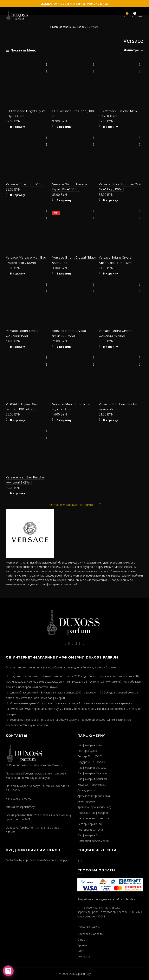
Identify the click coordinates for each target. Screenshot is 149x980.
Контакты (84, 956)
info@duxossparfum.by (20, 807)
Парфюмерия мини (90, 745)
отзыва (11, 832)
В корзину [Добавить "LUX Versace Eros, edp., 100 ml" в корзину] (64, 127)
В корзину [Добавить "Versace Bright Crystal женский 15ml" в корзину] (18, 347)
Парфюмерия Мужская (92, 773)
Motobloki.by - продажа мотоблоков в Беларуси (37, 860)
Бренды (82, 945)
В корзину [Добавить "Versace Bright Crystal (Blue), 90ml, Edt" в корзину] (64, 274)
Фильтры (132, 50)
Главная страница (63, 27)
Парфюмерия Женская (92, 779)
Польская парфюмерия (93, 813)
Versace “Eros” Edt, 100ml (25, 184)
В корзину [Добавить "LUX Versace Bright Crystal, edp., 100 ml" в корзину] (18, 127)
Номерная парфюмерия (93, 841)
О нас (81, 939)
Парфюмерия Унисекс (92, 768)
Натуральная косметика (93, 818)
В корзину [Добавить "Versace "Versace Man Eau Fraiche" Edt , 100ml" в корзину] (18, 274)
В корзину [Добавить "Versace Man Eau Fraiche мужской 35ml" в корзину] (111, 420)
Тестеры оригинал (90, 824)
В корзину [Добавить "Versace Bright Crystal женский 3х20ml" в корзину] (111, 347)
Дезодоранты (86, 790)
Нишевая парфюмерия (92, 784)
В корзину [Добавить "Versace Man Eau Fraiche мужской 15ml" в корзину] (64, 420)
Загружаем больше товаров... (72, 505)
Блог (81, 951)
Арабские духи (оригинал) (94, 807)
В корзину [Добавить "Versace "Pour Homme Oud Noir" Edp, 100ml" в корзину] (111, 200)
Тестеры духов (87, 751)
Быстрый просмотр (47, 71)
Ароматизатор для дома (94, 796)
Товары (82, 27)
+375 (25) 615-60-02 (19, 798)
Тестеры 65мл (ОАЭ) (91, 830)
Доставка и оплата (90, 934)
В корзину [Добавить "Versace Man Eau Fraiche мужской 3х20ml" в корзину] (18, 493)
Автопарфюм (86, 801)
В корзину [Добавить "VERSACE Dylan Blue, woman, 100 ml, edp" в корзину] (18, 420)
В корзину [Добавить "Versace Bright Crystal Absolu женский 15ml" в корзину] (111, 274)
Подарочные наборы (91, 762)
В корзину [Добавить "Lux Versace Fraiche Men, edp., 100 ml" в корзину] (111, 127)
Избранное (127, 14)
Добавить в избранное (47, 65)
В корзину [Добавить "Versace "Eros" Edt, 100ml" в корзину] (18, 195)
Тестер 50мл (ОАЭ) (90, 756)
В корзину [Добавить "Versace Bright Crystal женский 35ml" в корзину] (64, 347)
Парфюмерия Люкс (90, 835)
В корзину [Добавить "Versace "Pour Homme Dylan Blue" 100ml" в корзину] (64, 200)
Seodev (130, 899)
